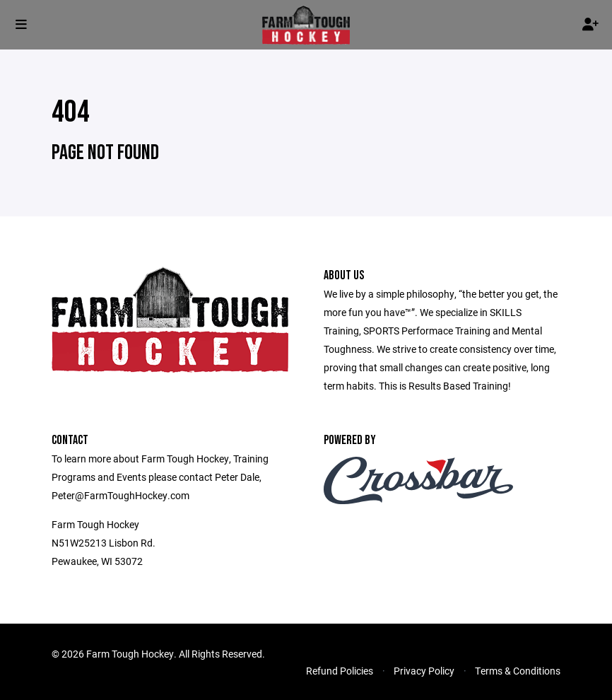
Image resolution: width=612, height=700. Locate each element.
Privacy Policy (424, 671)
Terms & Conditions (518, 671)
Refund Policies (340, 671)
